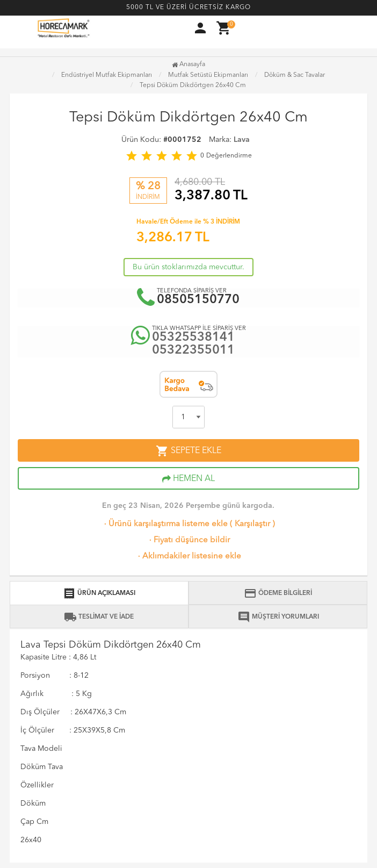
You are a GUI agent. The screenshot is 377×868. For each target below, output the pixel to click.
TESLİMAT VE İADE (99, 617)
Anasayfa (189, 64)
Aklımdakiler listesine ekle (189, 557)
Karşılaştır (252, 524)
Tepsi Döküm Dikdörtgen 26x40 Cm (193, 85)
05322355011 (193, 351)
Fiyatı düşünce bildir (189, 540)
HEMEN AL (189, 479)
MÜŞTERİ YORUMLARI (278, 617)
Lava (242, 140)
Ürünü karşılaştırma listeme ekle (165, 524)
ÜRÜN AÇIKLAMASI (99, 593)
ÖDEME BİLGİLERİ (278, 593)
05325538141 (193, 338)
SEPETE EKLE (189, 451)
